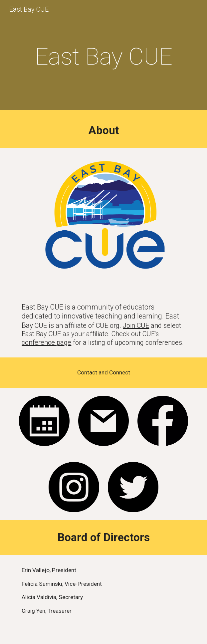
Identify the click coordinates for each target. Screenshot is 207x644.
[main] (103, 57)
